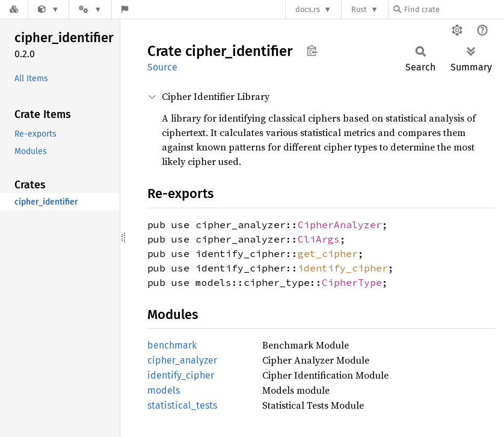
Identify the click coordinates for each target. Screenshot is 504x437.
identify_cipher (343, 268)
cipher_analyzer (182, 360)
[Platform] (90, 9)
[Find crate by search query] (453, 9)
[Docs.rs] (14, 9)
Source (162, 67)
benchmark (172, 345)
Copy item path (312, 51)
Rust (359, 9)
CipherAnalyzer (340, 225)
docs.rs (308, 9)
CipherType (352, 282)
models (164, 390)
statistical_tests (182, 405)
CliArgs (319, 239)
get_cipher (328, 253)
